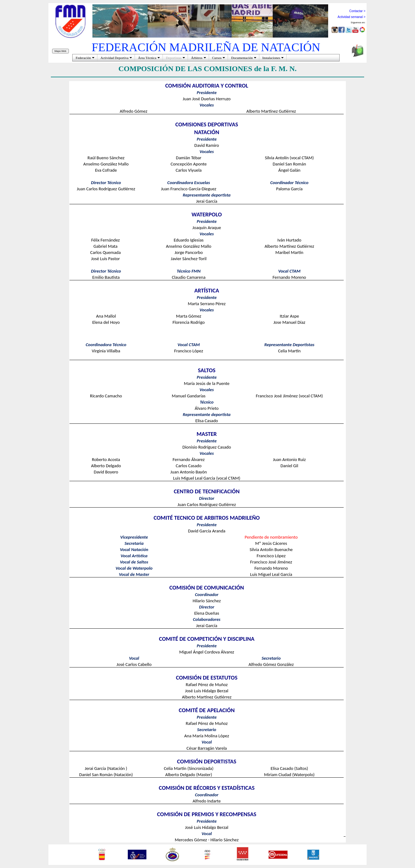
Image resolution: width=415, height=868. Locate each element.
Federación (83, 58)
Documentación (242, 58)
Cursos (217, 58)
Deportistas (174, 58)
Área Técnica (147, 58)
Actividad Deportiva (114, 58)
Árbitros (197, 58)
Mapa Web (60, 51)
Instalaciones (271, 58)
